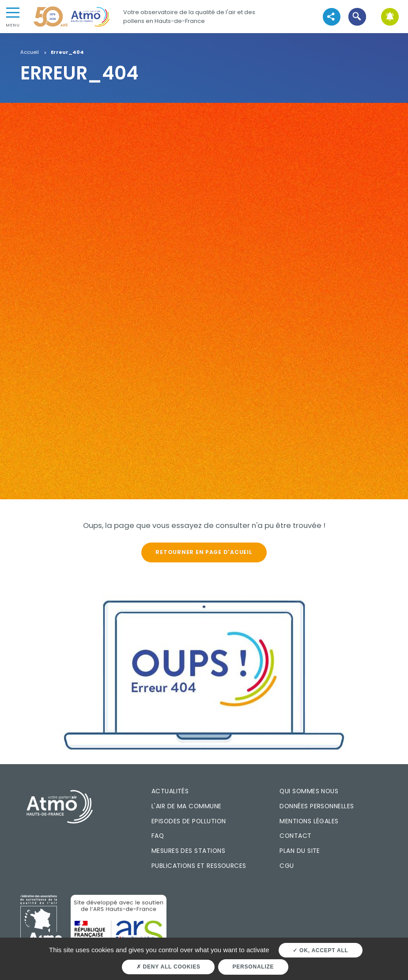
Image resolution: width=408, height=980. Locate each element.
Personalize (253, 967)
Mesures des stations (188, 851)
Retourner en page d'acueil (204, 552)
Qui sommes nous (309, 791)
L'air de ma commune (187, 806)
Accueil (30, 53)
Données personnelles (317, 806)
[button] (357, 17)
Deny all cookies (168, 967)
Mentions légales (309, 821)
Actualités (170, 791)
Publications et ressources (199, 866)
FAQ (158, 836)
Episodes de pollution (189, 821)
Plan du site (300, 851)
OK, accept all (320, 950)
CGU (287, 866)
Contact (295, 836)
